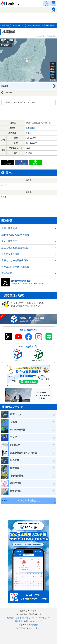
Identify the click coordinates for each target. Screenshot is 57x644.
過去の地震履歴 (9, 241)
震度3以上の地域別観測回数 (15, 267)
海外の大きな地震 (10, 254)
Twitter (8, 164)
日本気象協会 (32, 625)
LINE (35, 164)
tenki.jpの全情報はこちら (31, 500)
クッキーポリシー (43, 618)
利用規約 (11, 618)
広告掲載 (19, 621)
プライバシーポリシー (25, 618)
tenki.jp (10, 3)
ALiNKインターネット (32, 628)
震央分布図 (7, 273)
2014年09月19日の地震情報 (15, 235)
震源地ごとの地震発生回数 (15, 260)
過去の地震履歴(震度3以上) (15, 248)
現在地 (54, 12)
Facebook (22, 164)
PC (36, 611)
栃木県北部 (30, 128)
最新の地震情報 (9, 228)
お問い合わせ (29, 621)
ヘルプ (39, 621)
